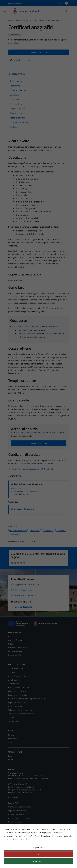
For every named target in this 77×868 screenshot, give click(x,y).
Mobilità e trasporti (16, 706)
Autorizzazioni (14, 684)
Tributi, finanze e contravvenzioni (21, 714)
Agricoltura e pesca (16, 669)
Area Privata (13, 847)
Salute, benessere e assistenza (20, 710)
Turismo (11, 717)
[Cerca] (66, 11)
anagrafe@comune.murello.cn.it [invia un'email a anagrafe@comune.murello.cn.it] (25, 491)
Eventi (11, 760)
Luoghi (11, 756)
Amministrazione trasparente (20, 818)
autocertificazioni (21, 260)
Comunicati (13, 739)
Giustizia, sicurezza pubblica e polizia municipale (27, 699)
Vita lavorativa (14, 721)
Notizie (11, 735)
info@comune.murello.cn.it (24, 787)
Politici (11, 644)
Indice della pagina (39, 74)
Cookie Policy (13, 826)
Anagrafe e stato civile (17, 676)
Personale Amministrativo (18, 648)
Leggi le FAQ (13, 803)
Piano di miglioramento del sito (20, 837)
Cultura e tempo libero (17, 691)
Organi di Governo (15, 640)
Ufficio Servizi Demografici (23, 509)
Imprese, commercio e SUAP (19, 702)
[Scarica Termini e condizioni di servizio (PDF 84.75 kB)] (31, 469)
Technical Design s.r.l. (24, 861)
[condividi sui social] (14, 60)
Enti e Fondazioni (15, 651)
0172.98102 (17, 488)
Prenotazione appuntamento (20, 807)
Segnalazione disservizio (18, 811)
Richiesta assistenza (16, 814)
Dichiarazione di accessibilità (19, 833)
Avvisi (11, 742)
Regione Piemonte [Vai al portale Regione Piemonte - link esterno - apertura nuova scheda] (15, 3)
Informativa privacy (16, 822)
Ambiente (12, 672)
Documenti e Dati (15, 655)
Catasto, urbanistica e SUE (19, 687)
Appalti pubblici (14, 680)
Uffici (10, 636)
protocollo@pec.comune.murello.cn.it (27, 790)
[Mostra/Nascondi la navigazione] (5, 11)
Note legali (13, 829)
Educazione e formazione (18, 695)
